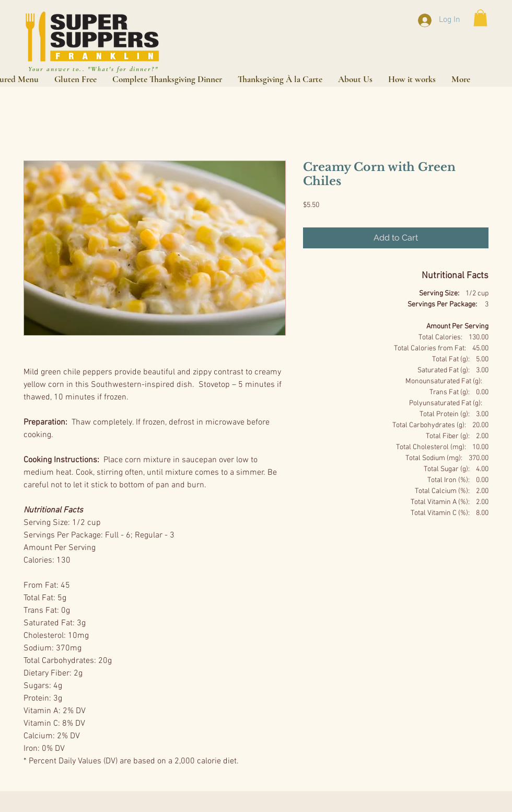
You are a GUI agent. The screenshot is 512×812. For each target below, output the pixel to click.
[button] (480, 18)
